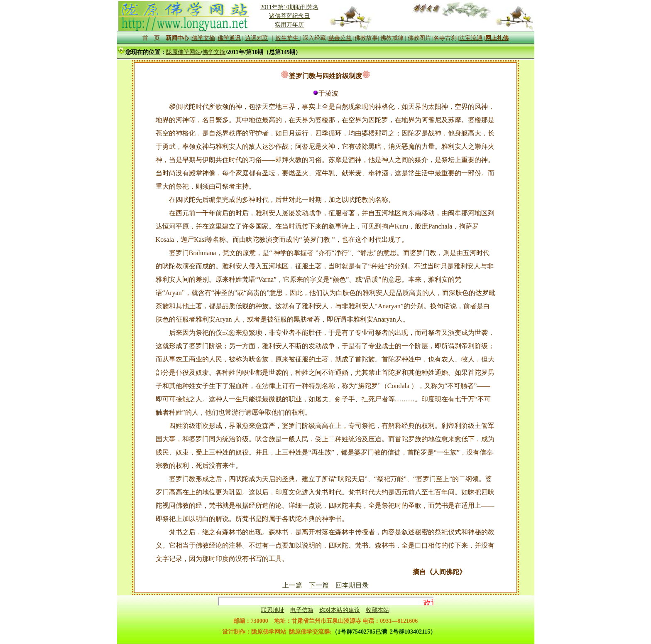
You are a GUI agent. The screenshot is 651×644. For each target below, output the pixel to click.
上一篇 (292, 585)
